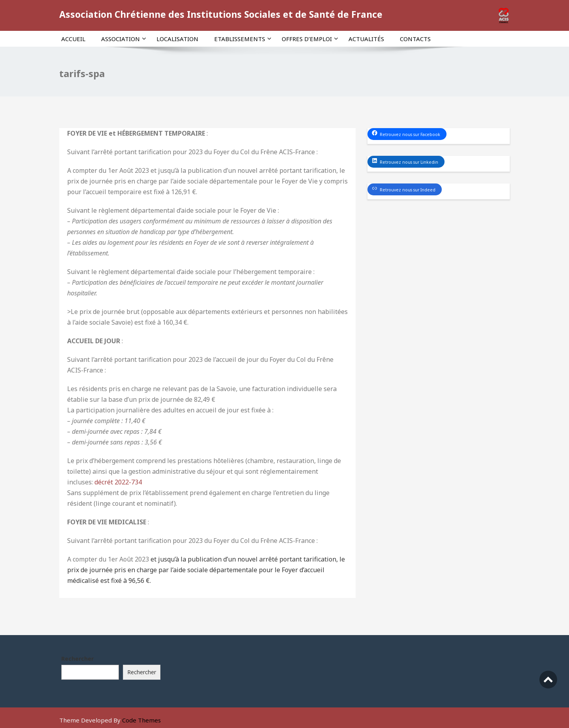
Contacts (415, 39)
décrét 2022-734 (118, 482)
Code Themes (141, 720)
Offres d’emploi (310, 39)
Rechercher (77, 659)
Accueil (73, 39)
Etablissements (243, 39)
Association (123, 39)
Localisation (177, 39)
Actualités (366, 39)
